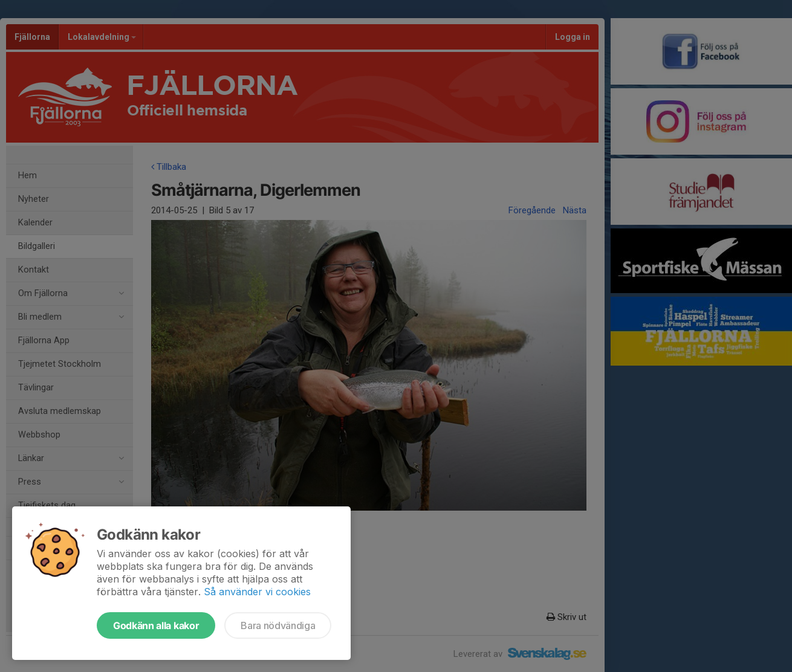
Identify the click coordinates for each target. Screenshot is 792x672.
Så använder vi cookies (257, 592)
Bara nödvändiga (278, 625)
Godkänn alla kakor (156, 625)
